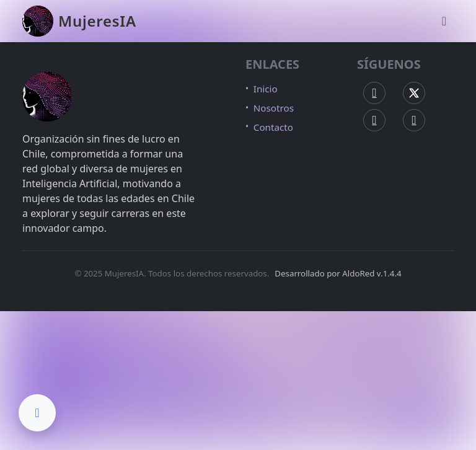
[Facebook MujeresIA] (374, 93)
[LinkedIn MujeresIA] (414, 120)
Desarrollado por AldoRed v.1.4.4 (338, 273)
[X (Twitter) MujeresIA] (414, 93)
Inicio (266, 89)
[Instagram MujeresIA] (374, 120)
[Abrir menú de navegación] (444, 21)
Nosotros (274, 108)
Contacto (273, 127)
